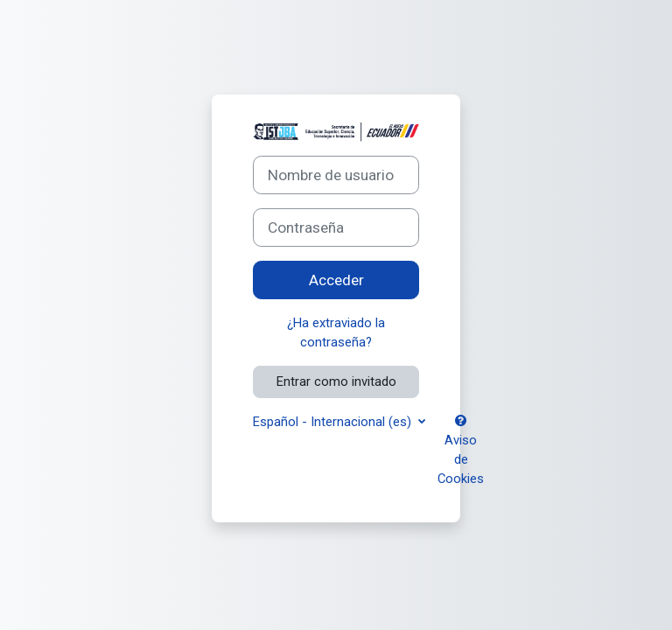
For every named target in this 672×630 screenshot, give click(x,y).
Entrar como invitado (336, 381)
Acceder (336, 280)
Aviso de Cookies (461, 451)
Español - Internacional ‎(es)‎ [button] (334, 422)
